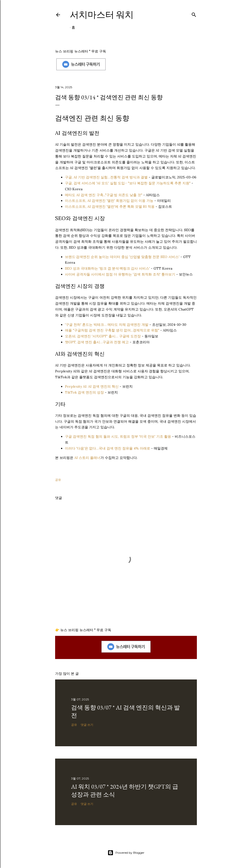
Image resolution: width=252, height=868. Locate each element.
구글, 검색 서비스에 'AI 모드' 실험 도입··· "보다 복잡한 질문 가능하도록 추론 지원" (128, 183)
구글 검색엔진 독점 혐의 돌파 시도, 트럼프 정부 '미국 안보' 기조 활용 (118, 436)
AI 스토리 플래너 (87, 458)
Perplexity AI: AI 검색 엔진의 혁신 (92, 386)
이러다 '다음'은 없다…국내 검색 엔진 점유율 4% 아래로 (108, 448)
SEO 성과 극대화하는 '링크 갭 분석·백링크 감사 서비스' (107, 268)
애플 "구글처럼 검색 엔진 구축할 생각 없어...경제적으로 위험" (112, 330)
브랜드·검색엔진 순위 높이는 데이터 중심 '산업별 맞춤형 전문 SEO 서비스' (122, 257)
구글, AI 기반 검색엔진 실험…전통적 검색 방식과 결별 (106, 177)
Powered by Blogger (126, 853)
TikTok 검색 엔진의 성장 (84, 392)
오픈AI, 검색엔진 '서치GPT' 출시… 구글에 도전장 (103, 336)
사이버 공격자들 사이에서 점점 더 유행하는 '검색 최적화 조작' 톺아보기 (120, 274)
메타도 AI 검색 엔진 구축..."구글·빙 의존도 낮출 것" (104, 195)
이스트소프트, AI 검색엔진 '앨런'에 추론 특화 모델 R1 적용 (110, 207)
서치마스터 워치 (102, 15)
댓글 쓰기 (87, 725)
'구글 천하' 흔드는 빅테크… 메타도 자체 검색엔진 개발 (107, 325)
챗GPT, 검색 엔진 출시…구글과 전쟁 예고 (97, 342)
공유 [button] (58, 480)
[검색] (194, 14)
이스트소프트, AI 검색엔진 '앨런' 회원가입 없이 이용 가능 (109, 201)
